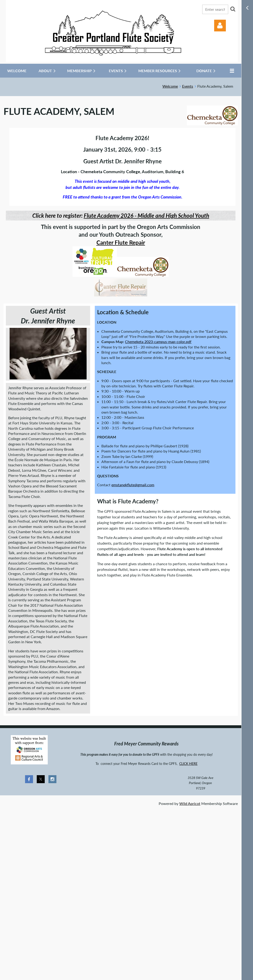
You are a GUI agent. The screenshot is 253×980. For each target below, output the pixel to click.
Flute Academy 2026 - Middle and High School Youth (147, 215)
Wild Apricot (190, 803)
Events (188, 86)
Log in (220, 26)
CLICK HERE (188, 764)
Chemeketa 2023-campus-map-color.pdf (158, 342)
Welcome (170, 86)
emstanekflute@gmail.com (133, 485)
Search (233, 9)
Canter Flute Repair (121, 242)
